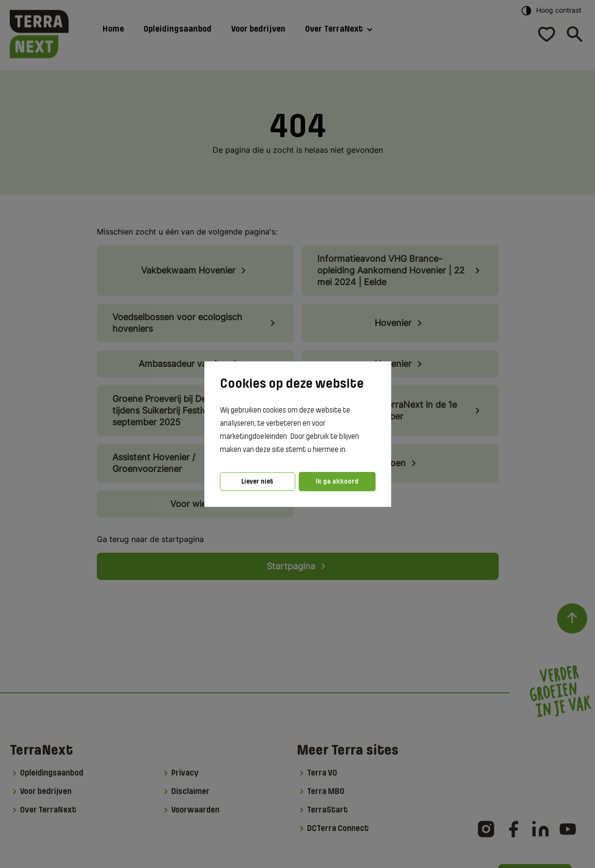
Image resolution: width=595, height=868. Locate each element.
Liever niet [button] (257, 481)
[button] (350, 450)
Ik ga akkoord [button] (337, 481)
